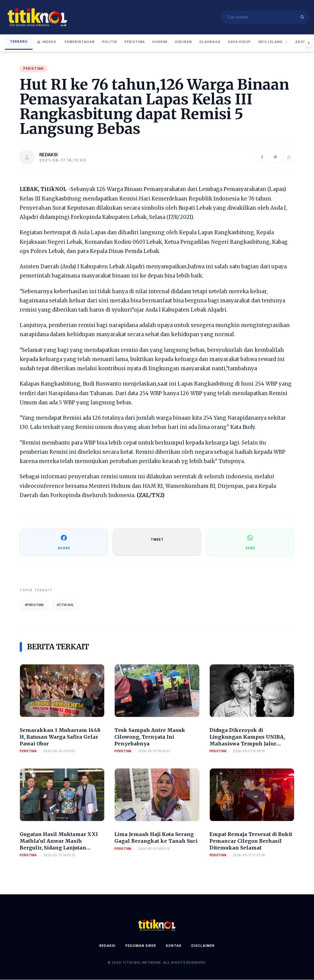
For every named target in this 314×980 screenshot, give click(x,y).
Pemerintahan (80, 42)
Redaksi (107, 946)
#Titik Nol (65, 605)
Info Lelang (273, 42)
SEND (250, 542)
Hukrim (160, 42)
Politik (110, 42)
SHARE (64, 542)
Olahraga (210, 42)
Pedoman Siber (141, 946)
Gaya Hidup (239, 42)
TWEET (157, 539)
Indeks (47, 42)
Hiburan (183, 42)
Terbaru (19, 41)
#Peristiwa (34, 605)
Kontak (174, 946)
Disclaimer (203, 946)
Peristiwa (135, 42)
